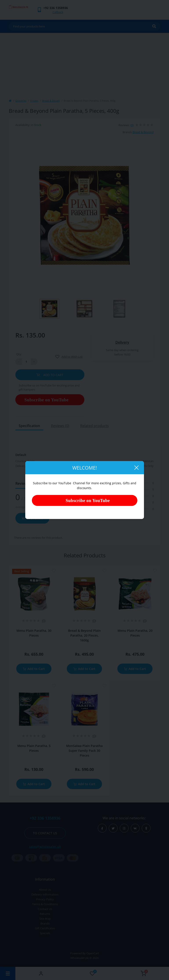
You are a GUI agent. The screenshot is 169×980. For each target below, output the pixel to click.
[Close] (136, 468)
